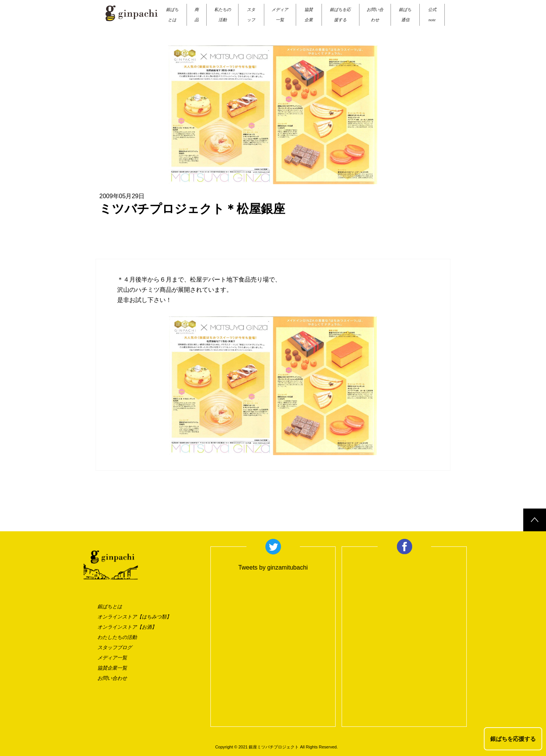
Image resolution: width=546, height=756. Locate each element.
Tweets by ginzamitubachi (273, 567)
